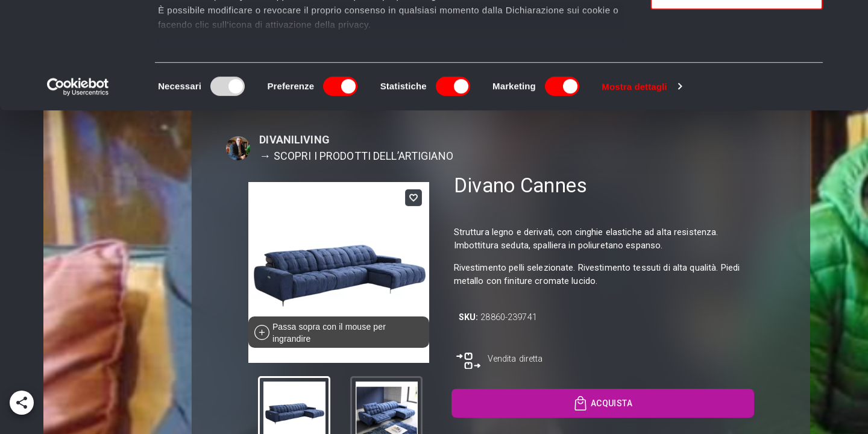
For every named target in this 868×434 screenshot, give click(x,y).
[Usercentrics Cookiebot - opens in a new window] (78, 193)
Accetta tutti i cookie (737, 30)
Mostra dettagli (634, 193)
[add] (22, 403)
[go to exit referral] (500, 361)
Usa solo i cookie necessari (737, 100)
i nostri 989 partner (227, 44)
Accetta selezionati (736, 65)
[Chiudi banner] (849, 19)
